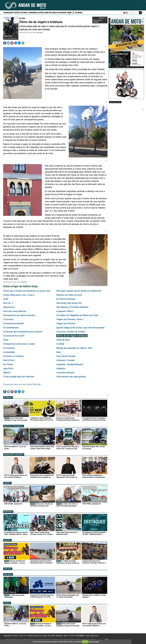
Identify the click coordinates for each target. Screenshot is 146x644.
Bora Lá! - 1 (8, 303)
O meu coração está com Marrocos (19, 377)
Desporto (7, 540)
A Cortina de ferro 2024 (14, 336)
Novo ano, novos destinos (15, 311)
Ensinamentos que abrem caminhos (19, 315)
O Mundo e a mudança (13, 356)
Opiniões (7, 483)
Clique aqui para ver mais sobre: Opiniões (22, 384)
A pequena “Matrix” (65, 311)
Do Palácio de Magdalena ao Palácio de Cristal (77, 315)
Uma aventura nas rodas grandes (71, 377)
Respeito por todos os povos (69, 295)
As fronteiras (9, 348)
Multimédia (8, 512)
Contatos (88, 636)
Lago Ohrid (8, 368)
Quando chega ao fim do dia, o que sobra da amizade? (80, 328)
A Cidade (60, 344)
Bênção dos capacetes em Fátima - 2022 (74, 348)
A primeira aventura (65, 372)
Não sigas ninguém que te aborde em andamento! (79, 291)
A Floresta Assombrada (13, 323)
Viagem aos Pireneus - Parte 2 (70, 319)
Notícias (17, 12)
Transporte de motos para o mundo (19, 344)
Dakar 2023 (48, 12)
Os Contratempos (11, 328)
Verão (6, 299)
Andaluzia (61, 368)
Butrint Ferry (9, 360)
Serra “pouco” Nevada (66, 356)
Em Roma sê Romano (66, 299)
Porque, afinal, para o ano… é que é (19, 295)
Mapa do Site (95, 636)
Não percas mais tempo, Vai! (69, 303)
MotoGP (55, 12)
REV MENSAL (79, 12)
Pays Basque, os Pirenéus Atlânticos (72, 307)
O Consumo (8, 319)
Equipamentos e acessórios (14, 454)
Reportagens (62, 12)
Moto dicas (8, 574)
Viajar (6, 340)
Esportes (41, 12)
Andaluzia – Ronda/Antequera (70, 364)
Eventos (7, 603)
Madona (7, 372)
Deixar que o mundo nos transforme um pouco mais (27, 291)
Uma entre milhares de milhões (71, 332)
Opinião (69, 12)
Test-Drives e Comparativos (29, 12)
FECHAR (85, 642)
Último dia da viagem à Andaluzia (72, 336)
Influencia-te (9, 307)
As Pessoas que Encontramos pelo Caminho (23, 332)
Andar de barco (63, 340)
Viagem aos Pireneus (66, 323)
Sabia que (8, 569)
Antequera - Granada (65, 360)
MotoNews (8, 397)
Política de (94, 642)
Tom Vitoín (22, 636)
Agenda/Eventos (9, 12)
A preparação (9, 352)
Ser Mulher (8, 364)
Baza (58, 352)
